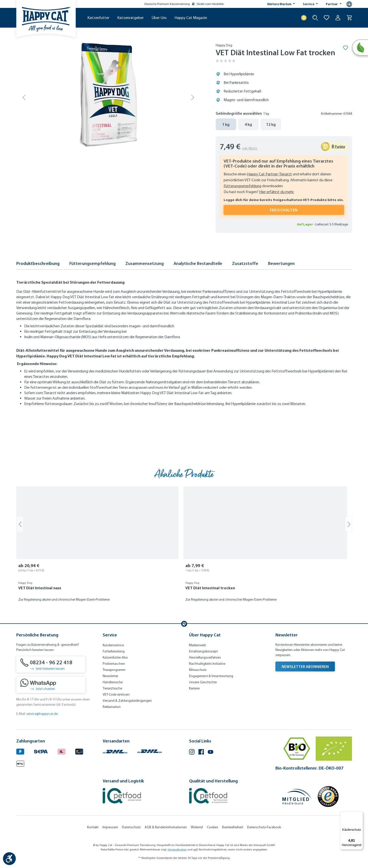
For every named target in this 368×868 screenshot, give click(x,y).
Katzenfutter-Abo (115, 657)
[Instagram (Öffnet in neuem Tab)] (192, 752)
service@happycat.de (42, 714)
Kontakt (93, 827)
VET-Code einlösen (116, 694)
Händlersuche (113, 682)
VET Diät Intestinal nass (40, 588)
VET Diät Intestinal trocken (210, 588)
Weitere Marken (280, 4)
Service (309, 4)
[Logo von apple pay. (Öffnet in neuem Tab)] (20, 763)
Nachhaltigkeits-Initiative (207, 664)
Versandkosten (177, 850)
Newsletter (110, 676)
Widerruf (197, 827)
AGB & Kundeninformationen (166, 827)
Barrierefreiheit (233, 827)
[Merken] (345, 48)
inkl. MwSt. (250, 148)
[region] (184, 547)
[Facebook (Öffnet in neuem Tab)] (201, 752)
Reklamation (112, 707)
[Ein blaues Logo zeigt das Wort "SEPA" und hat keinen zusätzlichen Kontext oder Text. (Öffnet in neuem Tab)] (41, 751)
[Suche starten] (315, 18)
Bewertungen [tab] (281, 263)
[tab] (38, 265)
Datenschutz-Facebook (264, 827)
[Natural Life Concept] (360, 48)
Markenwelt (197, 645)
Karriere (194, 688)
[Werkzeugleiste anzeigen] (9, 859)
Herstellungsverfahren (205, 657)
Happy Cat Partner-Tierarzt (270, 174)
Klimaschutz (198, 670)
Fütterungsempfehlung (242, 186)
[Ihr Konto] (338, 18)
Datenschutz (131, 827)
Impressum (110, 827)
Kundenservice (113, 645)
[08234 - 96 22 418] (51, 665)
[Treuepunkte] (304, 18)
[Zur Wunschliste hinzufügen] (327, 18)
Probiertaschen (114, 664)
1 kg (226, 124)
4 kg (248, 124)
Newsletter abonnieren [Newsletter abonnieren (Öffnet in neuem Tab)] (305, 666)
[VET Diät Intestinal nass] (97, 523)
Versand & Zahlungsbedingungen (127, 701)
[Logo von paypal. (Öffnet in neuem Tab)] (20, 751)
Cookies (213, 827)
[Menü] (360, 814)
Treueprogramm (114, 670)
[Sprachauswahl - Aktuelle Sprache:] (349, 4)
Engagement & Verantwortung (211, 676)
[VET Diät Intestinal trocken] (265, 523)
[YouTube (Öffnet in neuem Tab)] (211, 752)
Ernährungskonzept (203, 651)
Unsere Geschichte (203, 682)
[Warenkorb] (349, 18)
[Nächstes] (193, 97)
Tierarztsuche (112, 688)
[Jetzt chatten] (51, 685)
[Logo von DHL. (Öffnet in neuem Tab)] (115, 751)
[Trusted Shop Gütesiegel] (328, 796)
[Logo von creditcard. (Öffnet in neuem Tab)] (79, 751)
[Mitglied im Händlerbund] (297, 797)
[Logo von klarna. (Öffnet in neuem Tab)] (61, 751)
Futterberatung (114, 651)
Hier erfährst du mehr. (277, 192)
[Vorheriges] (24, 97)
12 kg (271, 124)
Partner (332, 4)
